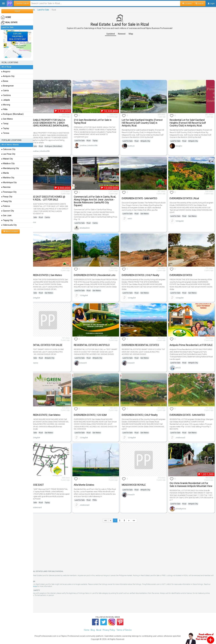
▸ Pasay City (7, 197)
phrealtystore (183, 503)
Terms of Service (48, 581)
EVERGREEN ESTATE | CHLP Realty (145, 409)
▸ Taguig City (7, 220)
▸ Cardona (6, 95)
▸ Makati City (7, 159)
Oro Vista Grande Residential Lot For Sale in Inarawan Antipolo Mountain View (191, 478)
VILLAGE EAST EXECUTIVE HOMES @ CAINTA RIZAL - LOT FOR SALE (55, 195)
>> (139, 515)
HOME (6, 17)
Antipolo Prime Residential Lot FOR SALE (191, 339)
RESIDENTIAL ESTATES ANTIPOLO (99, 339)
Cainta (57, 214)
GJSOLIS (136, 144)
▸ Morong (6, 105)
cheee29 (91, 360)
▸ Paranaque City (9, 192)
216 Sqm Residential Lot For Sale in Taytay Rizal (100, 120)
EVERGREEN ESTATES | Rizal (187, 195)
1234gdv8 (182, 218)
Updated (115, 34)
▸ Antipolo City (8, 76)
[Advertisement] (125, 58)
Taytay (102, 139)
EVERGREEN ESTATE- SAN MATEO (144, 195)
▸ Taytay (5, 128)
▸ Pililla (4, 109)
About (99, 625)
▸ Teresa (5, 133)
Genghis (181, 144)
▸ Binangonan (8, 86)
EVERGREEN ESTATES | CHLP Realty (145, 270)
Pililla (102, 492)
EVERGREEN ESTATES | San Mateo (54, 270)
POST (17, 11)
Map (136, 34)
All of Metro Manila (10, 145)
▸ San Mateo (7, 119)
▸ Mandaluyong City (10, 168)
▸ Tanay (5, 124)
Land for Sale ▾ (22, 3)
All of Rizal (6, 67)
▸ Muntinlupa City (9, 182)
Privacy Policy (109, 625)
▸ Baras (5, 81)
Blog (93, 625)
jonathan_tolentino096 (51, 149)
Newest (127, 34)
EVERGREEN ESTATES (183, 270)
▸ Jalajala (6, 100)
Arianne (45, 357)
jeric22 (181, 363)
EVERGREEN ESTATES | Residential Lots (99, 270)
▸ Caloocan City (8, 149)
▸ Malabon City (8, 164)
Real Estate (40, 10)
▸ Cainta (5, 91)
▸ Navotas (6, 187)
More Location (11, 231)
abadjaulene (92, 224)
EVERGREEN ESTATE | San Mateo (53, 409)
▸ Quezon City (8, 211)
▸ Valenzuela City (9, 225)
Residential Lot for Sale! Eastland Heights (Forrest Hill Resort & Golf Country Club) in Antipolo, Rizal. (190, 121)
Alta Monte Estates (91, 477)
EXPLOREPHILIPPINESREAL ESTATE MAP (17, 36)
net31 (135, 218)
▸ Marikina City (8, 178)
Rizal (51, 145)
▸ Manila (5, 173)
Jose (44, 219)
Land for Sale (53, 10)
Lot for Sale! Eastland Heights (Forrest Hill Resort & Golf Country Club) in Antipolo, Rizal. (147, 121)
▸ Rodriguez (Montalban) (13, 114)
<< (110, 515)
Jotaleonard (183, 431)
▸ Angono (6, 72)
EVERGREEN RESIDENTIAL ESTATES (145, 339)
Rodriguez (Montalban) (63, 145)
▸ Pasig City (7, 201)
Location (187, 3)
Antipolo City (150, 139)
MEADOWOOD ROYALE (139, 477)
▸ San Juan (6, 216)
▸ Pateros (6, 206)
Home (87, 625)
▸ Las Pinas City (8, 154)
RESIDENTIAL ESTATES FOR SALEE (54, 339)
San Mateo (149, 213)
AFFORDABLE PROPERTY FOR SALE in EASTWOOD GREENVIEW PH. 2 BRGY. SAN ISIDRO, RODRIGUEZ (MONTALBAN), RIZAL (55, 122)
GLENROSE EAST (45, 477)
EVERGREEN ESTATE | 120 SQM (98, 409)
